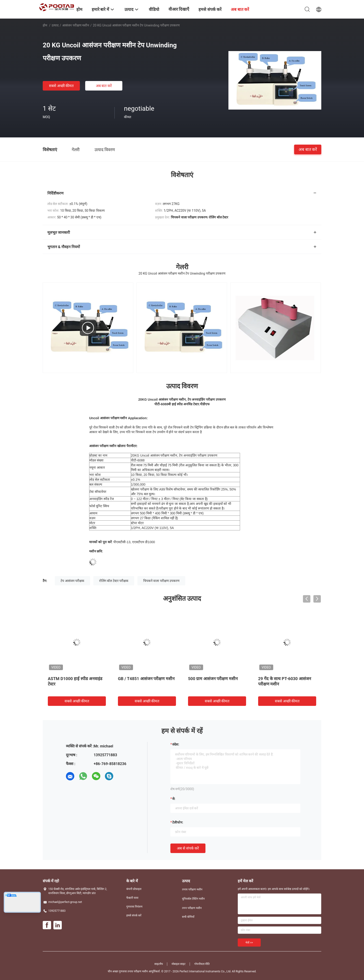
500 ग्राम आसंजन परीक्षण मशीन (213, 679)
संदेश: (176, 744)
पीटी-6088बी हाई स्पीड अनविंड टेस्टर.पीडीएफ (182, 404)
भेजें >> (249, 943)
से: (174, 799)
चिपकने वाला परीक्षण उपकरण (161, 581)
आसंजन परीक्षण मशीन (76, 25)
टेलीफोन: (178, 822)
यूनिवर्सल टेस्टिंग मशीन (193, 899)
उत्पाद (55, 25)
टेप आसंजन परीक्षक (72, 581)
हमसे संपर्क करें (134, 915)
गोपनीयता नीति (202, 964)
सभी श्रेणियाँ (188, 917)
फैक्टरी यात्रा (132, 898)
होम (45, 25)
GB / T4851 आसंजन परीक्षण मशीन (146, 679)
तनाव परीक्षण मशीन (192, 889)
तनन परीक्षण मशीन (192, 908)
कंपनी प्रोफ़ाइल (134, 889)
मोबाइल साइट (179, 964)
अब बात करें (104, 86)
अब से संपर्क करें (188, 848)
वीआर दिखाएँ (179, 9)
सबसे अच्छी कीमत (61, 86)
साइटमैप (159, 964)
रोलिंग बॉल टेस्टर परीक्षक (114, 581)
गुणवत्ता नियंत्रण (134, 907)
